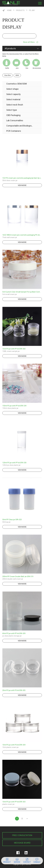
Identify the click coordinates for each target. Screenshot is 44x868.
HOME (9, 10)
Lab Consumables (15, 120)
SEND (17, 75)
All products (10, 48)
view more (22, 185)
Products (20, 10)
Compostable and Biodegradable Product (20, 126)
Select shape (12, 89)
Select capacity (13, 94)
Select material (13, 99)
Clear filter (8, 75)
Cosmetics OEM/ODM (17, 84)
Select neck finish (15, 105)
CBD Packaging (13, 115)
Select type (12, 110)
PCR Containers (14, 131)
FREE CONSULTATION (22, 835)
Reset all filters (29, 42)
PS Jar (32, 10)
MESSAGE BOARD (22, 843)
